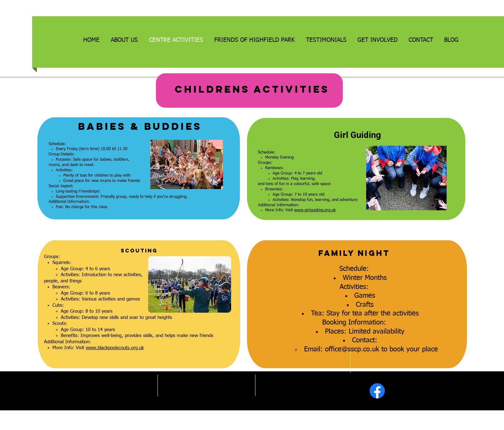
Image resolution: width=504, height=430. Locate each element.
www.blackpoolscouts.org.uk (115, 348)
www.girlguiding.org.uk (315, 210)
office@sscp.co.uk (352, 349)
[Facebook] (377, 391)
